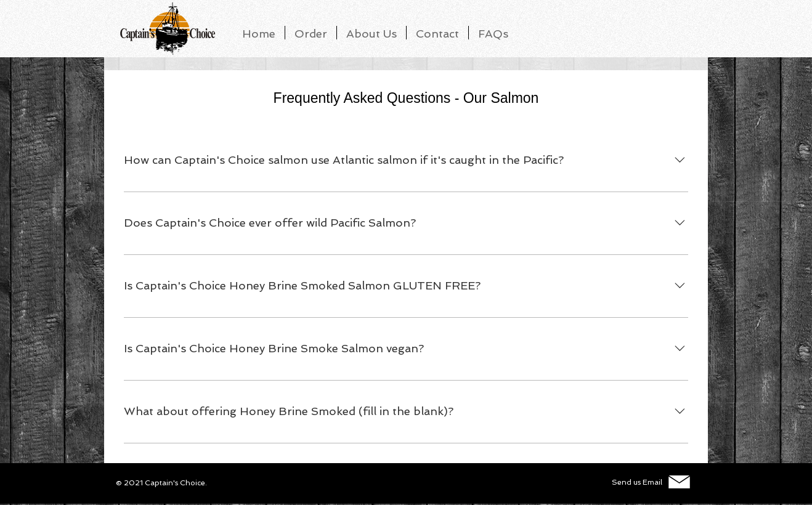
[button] (493, 33)
